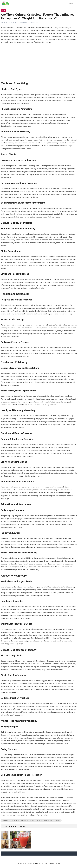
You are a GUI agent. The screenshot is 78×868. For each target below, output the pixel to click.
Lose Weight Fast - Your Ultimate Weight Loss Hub (44, 864)
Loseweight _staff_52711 (9, 22)
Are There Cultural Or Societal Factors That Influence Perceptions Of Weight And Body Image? (31, 821)
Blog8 (4, 11)
